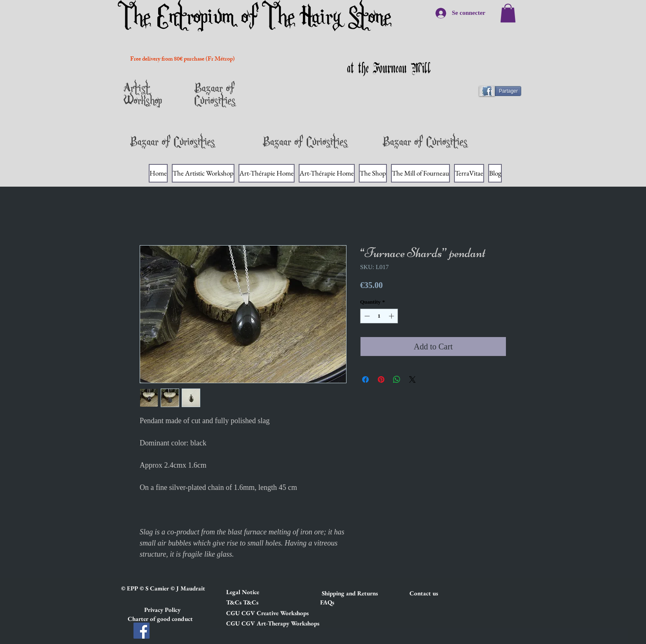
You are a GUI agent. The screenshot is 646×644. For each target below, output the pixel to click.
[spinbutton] (379, 316)
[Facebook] (142, 631)
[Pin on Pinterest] (381, 379)
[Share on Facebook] (365, 379)
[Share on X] (412, 379)
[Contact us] (439, 593)
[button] (255, 592)
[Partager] (504, 91)
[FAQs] (327, 602)
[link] (508, 13)
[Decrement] (366, 316)
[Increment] (392, 316)
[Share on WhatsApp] (397, 379)
